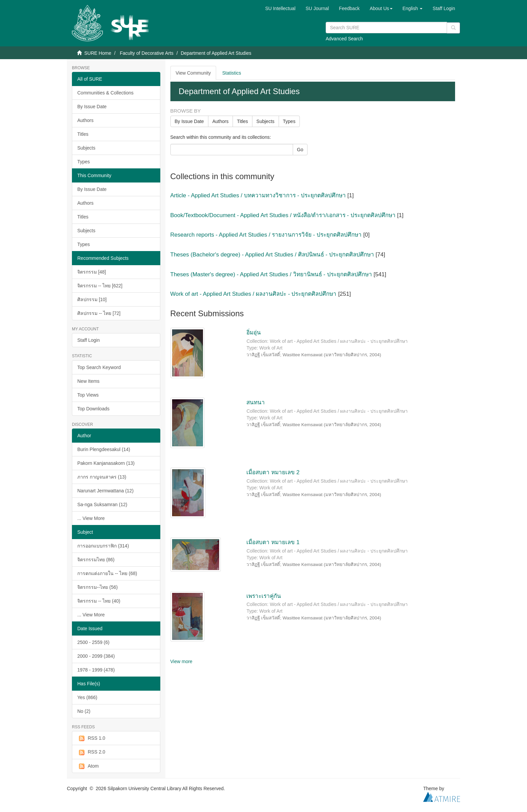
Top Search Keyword (99, 367)
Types (84, 162)
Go (300, 150)
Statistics (232, 73)
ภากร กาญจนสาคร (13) (102, 477)
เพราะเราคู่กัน (264, 596)
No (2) (84, 711)
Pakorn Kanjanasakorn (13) (106, 463)
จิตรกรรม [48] (92, 272)
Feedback (349, 8)
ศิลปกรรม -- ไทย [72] (99, 313)
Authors (85, 120)
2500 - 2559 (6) (93, 642)
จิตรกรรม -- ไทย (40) (99, 601)
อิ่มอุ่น (254, 333)
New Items (88, 381)
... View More (91, 518)
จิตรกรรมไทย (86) (96, 560)
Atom (88, 766)
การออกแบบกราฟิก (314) (103, 546)
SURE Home (98, 53)
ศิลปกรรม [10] (92, 299)
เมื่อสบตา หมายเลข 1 (273, 542)
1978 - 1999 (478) (96, 670)
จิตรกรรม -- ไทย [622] (100, 286)
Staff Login (89, 340)
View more (181, 661)
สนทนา (256, 402)
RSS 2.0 (91, 752)
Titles (83, 134)
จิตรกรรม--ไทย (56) (97, 587)
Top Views (88, 395)
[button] (381, 8)
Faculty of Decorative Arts (147, 53)
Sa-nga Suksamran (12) (102, 504)
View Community (193, 73)
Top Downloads (93, 409)
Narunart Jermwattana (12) (105, 491)
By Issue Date (92, 107)
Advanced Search (344, 39)
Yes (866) (87, 697)
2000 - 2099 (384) (96, 656)
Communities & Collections (105, 93)
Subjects (86, 148)
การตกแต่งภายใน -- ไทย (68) (107, 573)
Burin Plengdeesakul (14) (104, 449)
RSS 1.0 (91, 738)
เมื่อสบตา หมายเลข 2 (273, 472)
